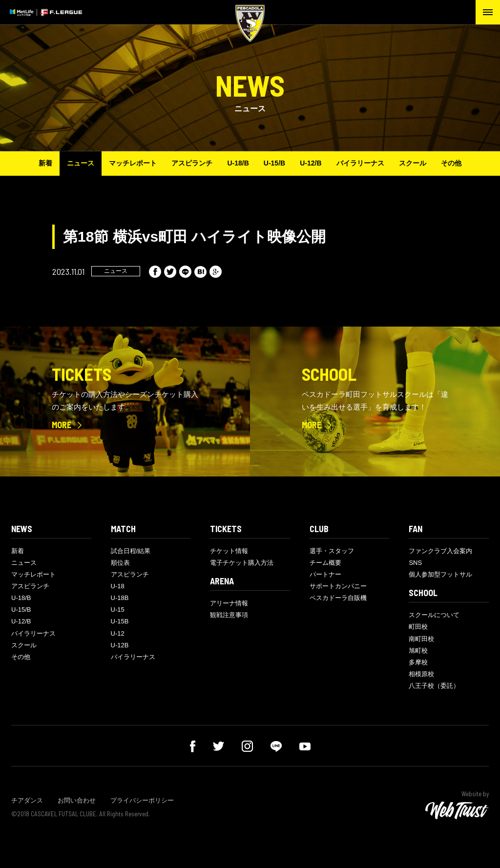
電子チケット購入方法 (242, 563)
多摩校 (418, 662)
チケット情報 (229, 551)
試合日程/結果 (131, 551)
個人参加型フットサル (440, 574)
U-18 (118, 586)
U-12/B (311, 163)
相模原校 (421, 674)
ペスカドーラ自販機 (338, 598)
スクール (413, 163)
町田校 (418, 627)
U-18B (120, 598)
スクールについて (434, 615)
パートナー (325, 574)
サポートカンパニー (338, 586)
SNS (415, 563)
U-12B (120, 645)
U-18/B (238, 163)
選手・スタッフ (332, 551)
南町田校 (421, 639)
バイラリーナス (360, 163)
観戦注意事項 (229, 615)
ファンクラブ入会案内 (440, 551)
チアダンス (27, 800)
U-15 (118, 610)
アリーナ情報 (229, 603)
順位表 (120, 563)
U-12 (118, 633)
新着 (45, 163)
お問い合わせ (77, 800)
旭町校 (418, 651)
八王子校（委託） (434, 686)
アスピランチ (192, 163)
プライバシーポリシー (142, 800)
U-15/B (274, 163)
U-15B (120, 621)
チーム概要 (325, 563)
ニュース (81, 163)
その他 (451, 163)
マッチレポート (133, 163)
